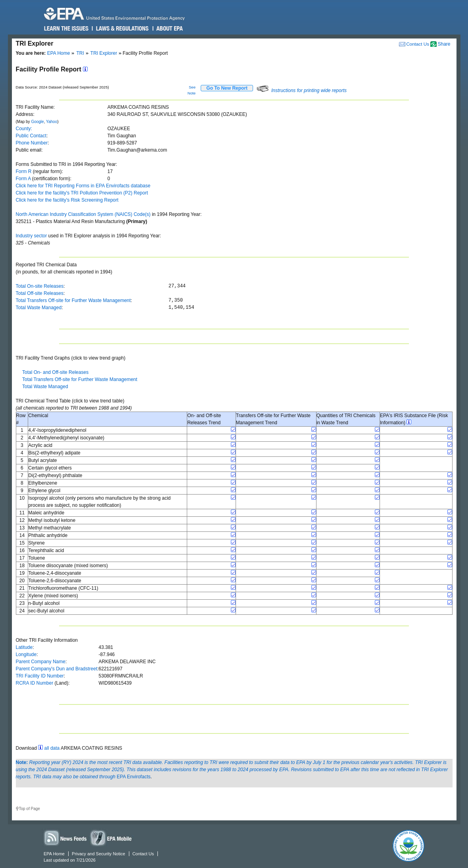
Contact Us (418, 44)
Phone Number (32, 143)
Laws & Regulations (122, 29)
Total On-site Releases (40, 286)
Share (444, 44)
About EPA (169, 29)
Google (37, 122)
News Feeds (65, 838)
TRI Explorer (104, 53)
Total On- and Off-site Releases (55, 372)
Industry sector (32, 236)
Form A (23, 179)
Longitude (26, 654)
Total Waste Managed (39, 308)
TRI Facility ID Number (40, 676)
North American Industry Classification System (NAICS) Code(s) (83, 214)
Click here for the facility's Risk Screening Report (67, 200)
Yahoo (52, 122)
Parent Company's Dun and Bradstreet (57, 669)
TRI (80, 53)
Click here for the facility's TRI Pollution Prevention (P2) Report (82, 193)
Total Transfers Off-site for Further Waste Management (73, 300)
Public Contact (31, 136)
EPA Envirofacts (133, 777)
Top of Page (30, 809)
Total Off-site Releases (40, 293)
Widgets (111, 838)
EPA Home (59, 53)
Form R (24, 171)
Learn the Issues (66, 29)
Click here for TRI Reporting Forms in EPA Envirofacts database (83, 186)
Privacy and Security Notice (99, 854)
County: (24, 129)
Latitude (24, 647)
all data (52, 748)
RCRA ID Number (35, 683)
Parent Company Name (41, 662)
